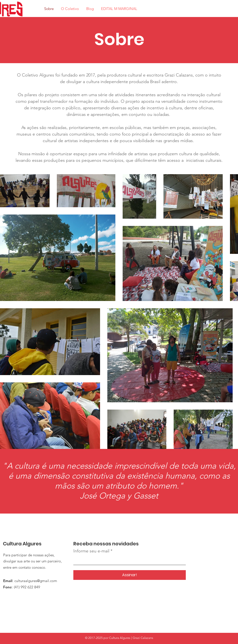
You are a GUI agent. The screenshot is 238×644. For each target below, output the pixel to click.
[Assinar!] (130, 575)
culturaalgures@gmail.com (36, 581)
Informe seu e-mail (91, 551)
